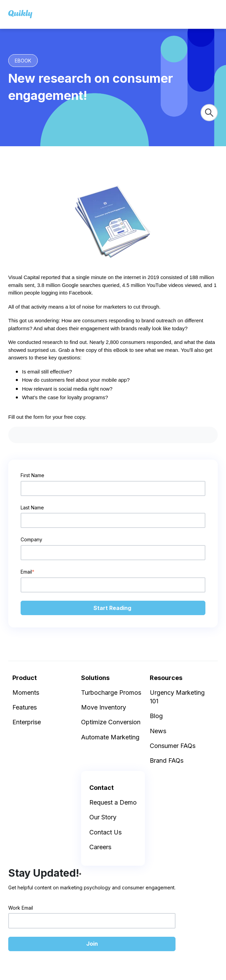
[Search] (209, 113)
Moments (26, 693)
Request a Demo (113, 802)
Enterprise (27, 722)
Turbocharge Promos (111, 693)
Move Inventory (104, 707)
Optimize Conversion (111, 722)
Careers (100, 847)
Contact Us (105, 832)
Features (25, 707)
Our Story (103, 817)
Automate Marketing (110, 737)
